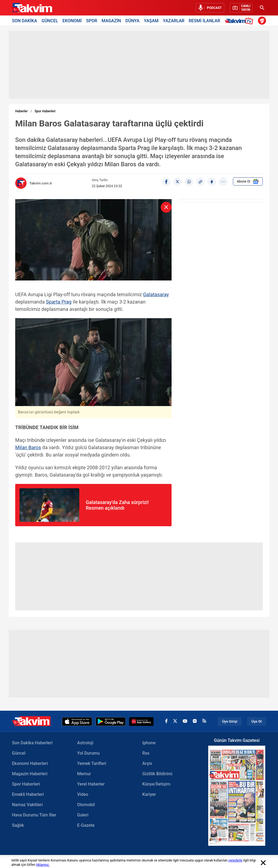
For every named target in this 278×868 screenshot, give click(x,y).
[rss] (204, 721)
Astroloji (85, 743)
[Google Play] (111, 722)
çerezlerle (235, 860)
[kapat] (166, 207)
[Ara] (262, 8)
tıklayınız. (43, 865)
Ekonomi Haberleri (30, 763)
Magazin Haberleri (30, 774)
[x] (175, 722)
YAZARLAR (174, 20)
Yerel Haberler (91, 784)
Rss (146, 753)
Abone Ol (248, 181)
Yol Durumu (88, 753)
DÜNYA (132, 20)
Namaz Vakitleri (27, 805)
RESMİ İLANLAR (204, 20)
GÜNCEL (50, 20)
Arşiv (147, 763)
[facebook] (166, 722)
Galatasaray (156, 294)
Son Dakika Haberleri (32, 743)
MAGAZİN (111, 20)
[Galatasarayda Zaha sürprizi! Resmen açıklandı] (127, 505)
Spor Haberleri (45, 111)
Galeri (83, 815)
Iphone (149, 743)
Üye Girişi (230, 722)
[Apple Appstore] (77, 722)
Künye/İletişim (156, 784)
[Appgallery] (141, 722)
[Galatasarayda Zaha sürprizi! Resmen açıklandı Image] (49, 520)
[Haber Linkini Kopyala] (200, 182)
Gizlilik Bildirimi (157, 774)
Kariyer (149, 794)
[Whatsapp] (189, 182)
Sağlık (18, 825)
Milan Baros (28, 447)
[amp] (212, 182)
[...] (223, 182)
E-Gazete (86, 825)
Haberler (21, 111)
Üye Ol (257, 722)
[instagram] (195, 721)
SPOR (92, 20)
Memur (84, 774)
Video (83, 794)
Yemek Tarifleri (92, 763)
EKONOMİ (72, 20)
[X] (178, 182)
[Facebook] (166, 182)
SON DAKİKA (24, 20)
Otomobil (86, 805)
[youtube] (185, 721)
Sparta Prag (59, 302)
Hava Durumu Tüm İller (34, 815)
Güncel (19, 753)
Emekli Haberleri (28, 794)
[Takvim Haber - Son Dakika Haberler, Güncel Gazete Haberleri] (32, 8)
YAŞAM (151, 20)
